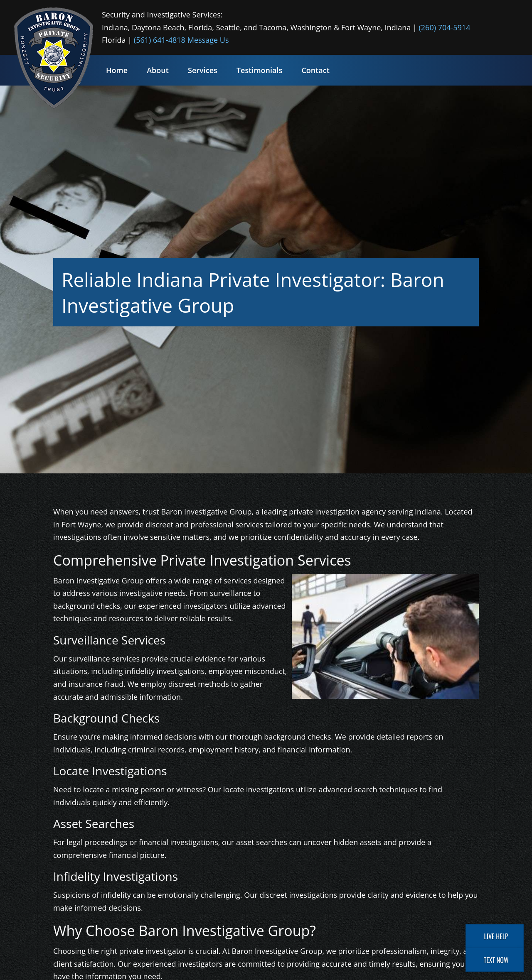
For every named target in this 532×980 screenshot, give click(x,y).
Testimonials (259, 70)
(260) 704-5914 (445, 27)
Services (203, 70)
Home (117, 70)
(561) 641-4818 (160, 40)
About (158, 70)
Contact (315, 70)
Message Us (208, 40)
